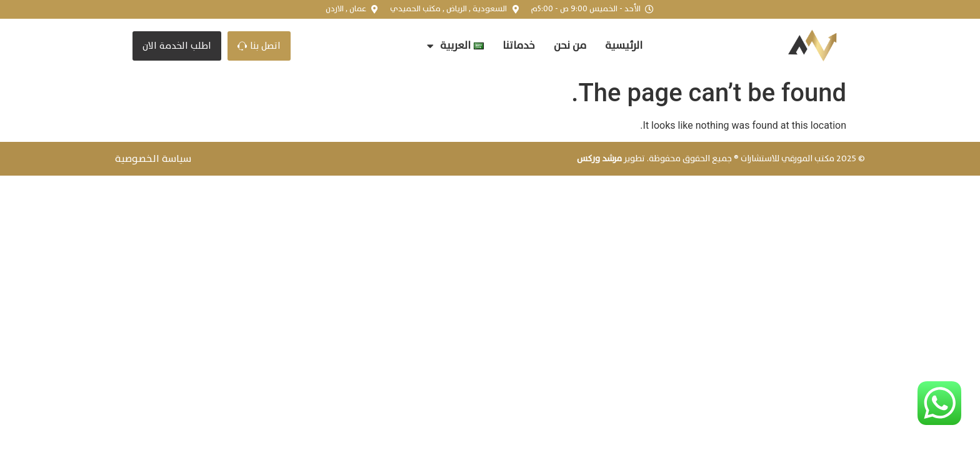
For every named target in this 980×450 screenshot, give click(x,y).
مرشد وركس (599, 158)
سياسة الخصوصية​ (153, 159)
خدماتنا (519, 45)
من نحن (570, 45)
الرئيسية (624, 45)
